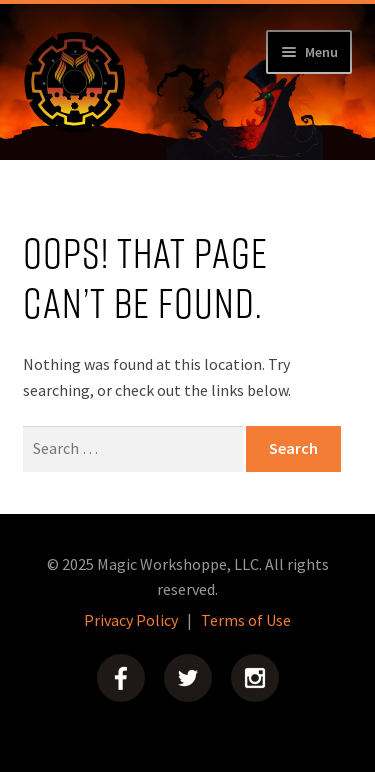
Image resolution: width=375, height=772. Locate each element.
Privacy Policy (131, 620)
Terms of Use (246, 620)
